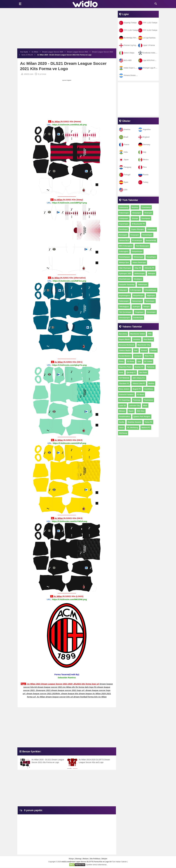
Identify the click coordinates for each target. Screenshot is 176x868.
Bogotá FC (137, 389)
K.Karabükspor (150, 290)
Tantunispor (150, 301)
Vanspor (146, 307)
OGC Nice (141, 411)
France (124, 144)
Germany (144, 144)
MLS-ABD (125, 60)
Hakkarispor (143, 285)
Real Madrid (148, 339)
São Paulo (143, 372)
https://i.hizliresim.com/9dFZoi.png (70, 281)
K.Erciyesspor (136, 290)
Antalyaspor (124, 218)
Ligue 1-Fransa (146, 45)
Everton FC (139, 367)
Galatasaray (124, 207)
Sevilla (122, 422)
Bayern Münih (124, 339)
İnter (136, 350)
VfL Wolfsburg (133, 428)
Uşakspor (136, 307)
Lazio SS (122, 406)
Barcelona (123, 334)
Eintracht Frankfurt (126, 395)
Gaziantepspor (125, 257)
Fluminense (148, 400)
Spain (124, 182)
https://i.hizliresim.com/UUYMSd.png (70, 521)
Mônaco (122, 411)
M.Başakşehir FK (138, 224)
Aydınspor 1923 (125, 274)
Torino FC (149, 422)
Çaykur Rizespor (138, 229)
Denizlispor (124, 229)
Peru (142, 167)
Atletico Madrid (125, 350)
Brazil (124, 137)
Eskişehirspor (137, 251)
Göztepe (135, 218)
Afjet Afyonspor (125, 268)
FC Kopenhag (124, 400)
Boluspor (152, 274)
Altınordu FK (149, 268)
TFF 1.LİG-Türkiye (148, 23)
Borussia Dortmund (127, 345)
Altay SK (138, 268)
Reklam (86, 859)
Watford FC (146, 428)
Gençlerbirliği (151, 240)
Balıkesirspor (139, 274)
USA (123, 190)
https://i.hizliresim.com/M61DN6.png (70, 600)
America (125, 129)
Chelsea (153, 350)
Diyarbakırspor (125, 279)
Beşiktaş (135, 207)
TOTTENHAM (124, 378)
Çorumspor (151, 312)
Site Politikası (95, 859)
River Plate (149, 356)
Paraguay (125, 167)
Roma (121, 361)
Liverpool (138, 356)
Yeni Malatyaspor (142, 246)
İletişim (104, 859)
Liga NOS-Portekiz (148, 60)
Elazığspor (138, 279)
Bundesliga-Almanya (130, 38)
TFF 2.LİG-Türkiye (129, 30)
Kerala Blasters (125, 356)
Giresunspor (138, 257)
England (144, 137)
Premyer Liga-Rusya (149, 68)
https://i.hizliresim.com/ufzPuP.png (69, 443)
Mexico (143, 160)
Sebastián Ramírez (67, 678)
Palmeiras (151, 367)
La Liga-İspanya (147, 38)
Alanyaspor (137, 213)
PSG (150, 334)
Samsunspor (137, 301)
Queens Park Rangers (142, 417)
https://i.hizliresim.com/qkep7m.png (69, 365)
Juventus (137, 339)
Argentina (144, 129)
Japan (124, 160)
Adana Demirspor (139, 262)
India (123, 152)
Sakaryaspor (124, 301)
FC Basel (140, 395)
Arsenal (144, 350)
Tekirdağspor (124, 307)
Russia (143, 175)
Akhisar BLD (124, 240)
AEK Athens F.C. (139, 378)
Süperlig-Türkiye (128, 23)
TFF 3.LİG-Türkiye (148, 30)
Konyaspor (135, 235)
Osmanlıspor (147, 235)
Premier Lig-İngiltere (129, 45)
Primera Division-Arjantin (131, 75)
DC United (148, 361)
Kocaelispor (151, 257)
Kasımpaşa (146, 218)
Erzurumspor (137, 240)
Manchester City (144, 345)
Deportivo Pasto (125, 367)
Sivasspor (148, 213)
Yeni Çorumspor (125, 312)
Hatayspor (123, 290)
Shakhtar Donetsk (134, 422)
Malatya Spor (124, 262)
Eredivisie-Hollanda (148, 53)
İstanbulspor (138, 318)
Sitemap (78, 859)
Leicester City (135, 406)
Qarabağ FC (131, 372)
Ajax (139, 361)
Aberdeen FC (124, 384)
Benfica (151, 384)
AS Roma (131, 361)
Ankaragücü (124, 251)
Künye (71, 859)
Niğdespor (151, 296)
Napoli (131, 411)
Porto (121, 372)
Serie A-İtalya (127, 53)
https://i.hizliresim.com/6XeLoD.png (69, 125)
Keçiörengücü (125, 296)
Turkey (143, 182)
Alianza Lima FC (139, 384)
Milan (145, 406)
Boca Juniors (124, 389)
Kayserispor (124, 224)
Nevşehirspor (138, 296)
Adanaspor (152, 229)
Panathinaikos (125, 417)
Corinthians (149, 389)
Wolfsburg (123, 433)
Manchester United (138, 334)
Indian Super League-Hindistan (134, 68)
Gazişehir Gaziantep (127, 285)
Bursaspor (123, 235)
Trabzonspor (124, 213)
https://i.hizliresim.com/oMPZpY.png (69, 203)
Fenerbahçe (146, 207)
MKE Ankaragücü (126, 246)
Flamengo (137, 400)
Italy (142, 152)
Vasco (121, 428)
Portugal (125, 175)
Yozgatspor (139, 312)
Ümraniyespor (125, 318)
